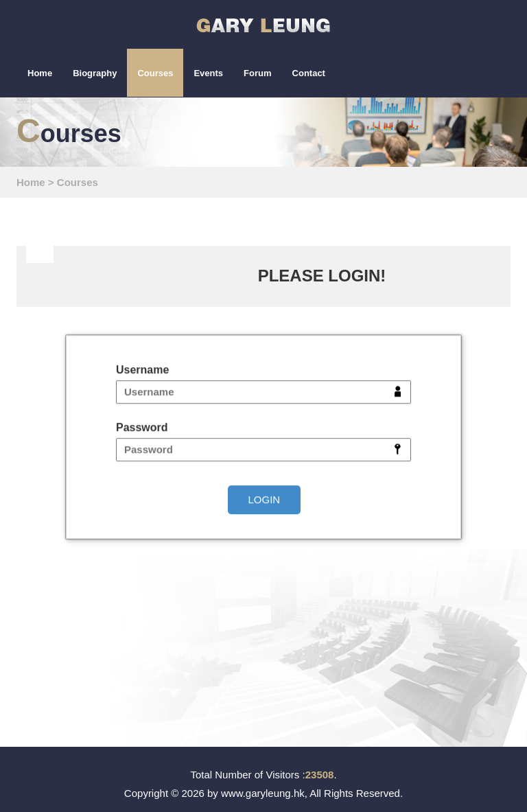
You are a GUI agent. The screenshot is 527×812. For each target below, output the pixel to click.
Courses (155, 73)
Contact (309, 73)
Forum (257, 73)
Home (40, 73)
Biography (95, 73)
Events (208, 73)
